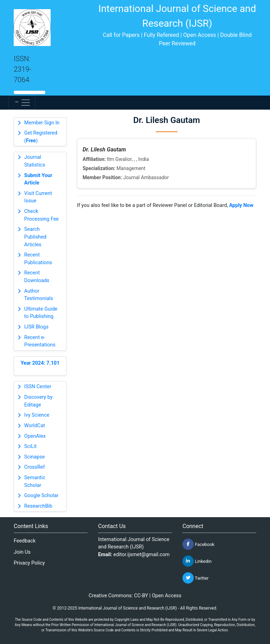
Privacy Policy (29, 563)
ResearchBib (38, 506)
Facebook (198, 544)
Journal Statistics (35, 161)
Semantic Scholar (35, 482)
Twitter (195, 578)
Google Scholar (41, 496)
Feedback (25, 541)
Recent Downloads (37, 277)
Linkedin (197, 561)
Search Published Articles (35, 237)
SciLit (31, 446)
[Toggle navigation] (22, 103)
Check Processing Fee (41, 215)
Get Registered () (41, 137)
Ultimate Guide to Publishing (41, 313)
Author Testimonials (39, 295)
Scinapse (35, 457)
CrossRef (35, 467)
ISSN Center (38, 387)
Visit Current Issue (38, 197)
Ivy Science (37, 415)
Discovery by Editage (38, 401)
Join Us (22, 552)
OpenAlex (35, 436)
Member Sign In (42, 123)
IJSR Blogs (36, 327)
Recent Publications (38, 259)
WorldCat (35, 426)
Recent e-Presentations (40, 341)
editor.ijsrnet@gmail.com (142, 555)
